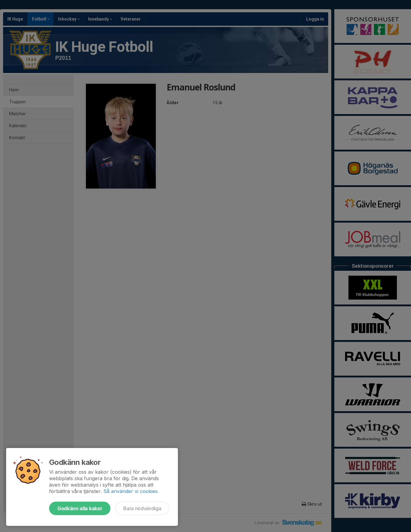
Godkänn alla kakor (80, 508)
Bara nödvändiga (142, 508)
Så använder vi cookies (131, 491)
